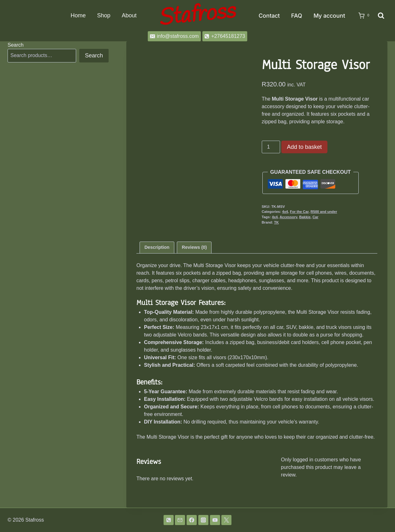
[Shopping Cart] (362, 16)
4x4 (285, 212)
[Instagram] (203, 520)
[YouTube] (215, 520)
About (129, 15)
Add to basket (304, 147)
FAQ (297, 16)
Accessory (288, 217)
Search (16, 45)
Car (316, 217)
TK (276, 222)
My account (329, 16)
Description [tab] (157, 247)
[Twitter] (226, 520)
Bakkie (305, 217)
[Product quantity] (271, 147)
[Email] (180, 520)
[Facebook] (192, 520)
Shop (104, 15)
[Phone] (169, 520)
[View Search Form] (381, 16)
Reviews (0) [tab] (194, 247)
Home (78, 15)
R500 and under (324, 212)
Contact (269, 16)
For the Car (299, 212)
